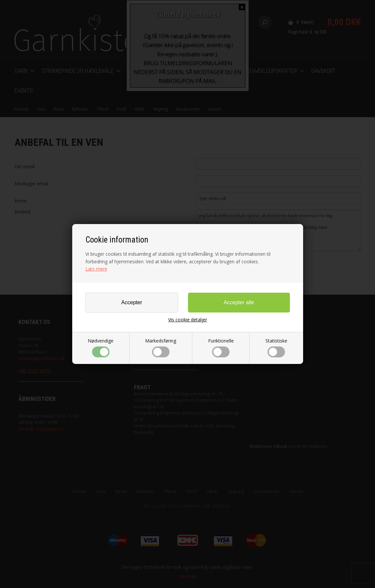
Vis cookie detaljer (188, 320)
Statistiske (276, 347)
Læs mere (96, 269)
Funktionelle (221, 347)
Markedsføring (161, 347)
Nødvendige (101, 347)
